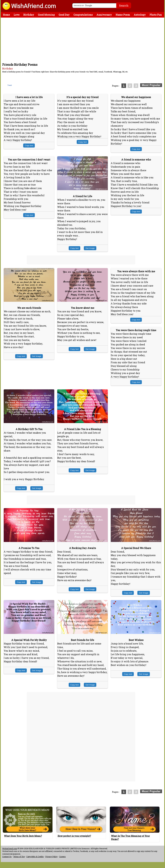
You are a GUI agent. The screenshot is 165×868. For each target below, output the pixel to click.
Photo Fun (156, 15)
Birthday (29, 15)
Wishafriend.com (10, 848)
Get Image (90, 248)
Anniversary (104, 15)
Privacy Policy (51, 857)
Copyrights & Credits (35, 857)
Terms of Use (19, 857)
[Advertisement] (83, 40)
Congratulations (83, 15)
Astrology (140, 15)
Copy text (29, 146)
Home (6, 15)
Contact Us (7, 857)
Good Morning (46, 15)
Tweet (10, 85)
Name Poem (123, 15)
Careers (62, 857)
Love (17, 15)
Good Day (64, 15)
